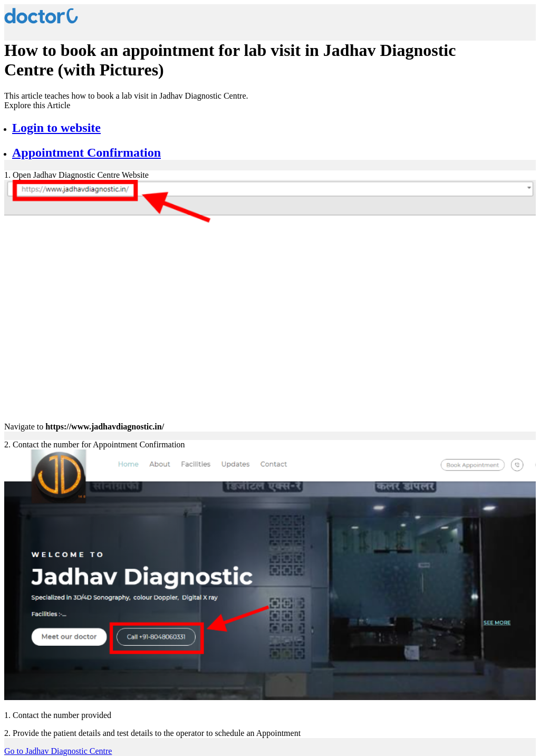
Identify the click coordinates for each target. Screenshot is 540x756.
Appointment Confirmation (86, 152)
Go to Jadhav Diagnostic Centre (58, 751)
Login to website (56, 128)
